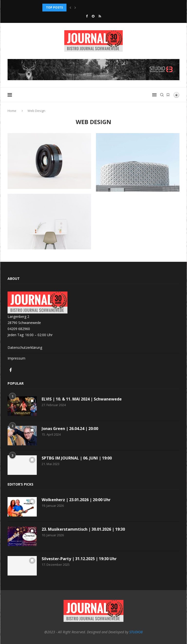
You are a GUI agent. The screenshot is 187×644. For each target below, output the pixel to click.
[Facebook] (87, 16)
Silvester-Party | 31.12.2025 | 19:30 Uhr (79, 559)
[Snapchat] (93, 16)
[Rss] (100, 16)
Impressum (16, 358)
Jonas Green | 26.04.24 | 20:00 (70, 429)
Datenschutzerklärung (25, 347)
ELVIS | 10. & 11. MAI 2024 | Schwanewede (82, 399)
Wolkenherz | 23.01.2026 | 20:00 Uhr (76, 500)
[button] (70, 8)
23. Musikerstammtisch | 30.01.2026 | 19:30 (83, 529)
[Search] (162, 95)
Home (12, 111)
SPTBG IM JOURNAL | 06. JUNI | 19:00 (77, 458)
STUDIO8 (136, 632)
